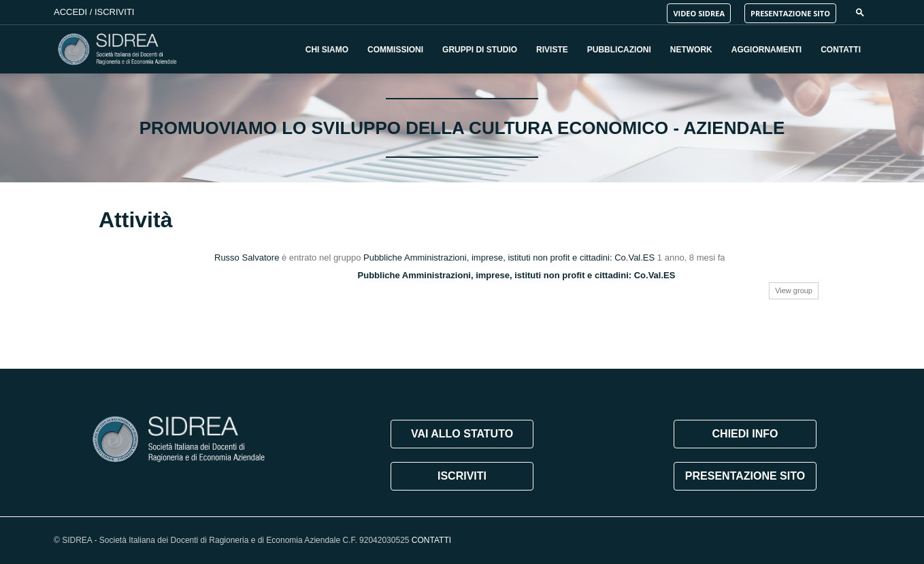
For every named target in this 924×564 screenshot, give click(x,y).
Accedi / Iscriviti (94, 12)
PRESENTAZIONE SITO (790, 13)
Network (691, 50)
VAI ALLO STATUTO (462, 434)
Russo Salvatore (247, 258)
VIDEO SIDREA (699, 13)
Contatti (841, 50)
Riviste (552, 50)
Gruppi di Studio (480, 50)
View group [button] (794, 291)
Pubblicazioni (619, 50)
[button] (860, 12)
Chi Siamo (327, 50)
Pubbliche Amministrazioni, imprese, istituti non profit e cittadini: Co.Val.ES (509, 258)
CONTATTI (431, 540)
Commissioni (395, 50)
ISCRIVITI (462, 476)
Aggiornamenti (766, 50)
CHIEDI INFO (745, 434)
